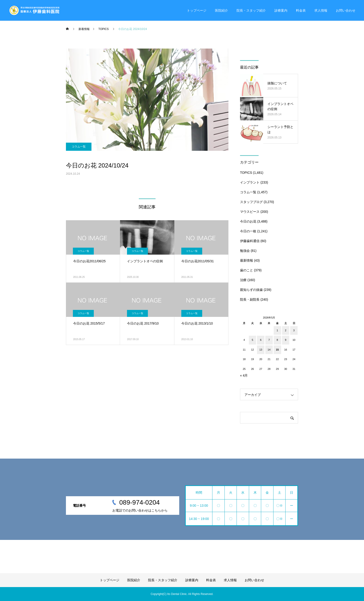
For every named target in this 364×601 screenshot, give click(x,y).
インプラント (250, 182)
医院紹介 (221, 10)
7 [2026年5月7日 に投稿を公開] (269, 340)
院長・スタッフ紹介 (251, 10)
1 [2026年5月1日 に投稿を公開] (277, 330)
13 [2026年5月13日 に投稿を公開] (261, 350)
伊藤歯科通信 (250, 241)
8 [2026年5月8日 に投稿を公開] (277, 340)
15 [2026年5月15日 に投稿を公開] (277, 350)
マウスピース (250, 212)
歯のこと (247, 270)
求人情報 (321, 10)
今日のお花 (248, 221)
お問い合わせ (346, 10)
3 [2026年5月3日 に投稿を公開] (294, 330)
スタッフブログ (251, 202)
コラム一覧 (79, 147)
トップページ (197, 10)
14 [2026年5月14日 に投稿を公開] (269, 350)
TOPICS (246, 173)
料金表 (301, 10)
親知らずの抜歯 (251, 290)
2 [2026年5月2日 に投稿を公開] (286, 330)
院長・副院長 (250, 299)
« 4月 (244, 375)
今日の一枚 (248, 231)
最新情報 (247, 260)
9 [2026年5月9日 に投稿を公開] (286, 340)
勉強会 (245, 251)
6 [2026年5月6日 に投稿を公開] (261, 340)
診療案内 (281, 10)
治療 (243, 280)
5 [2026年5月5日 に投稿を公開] (252, 340)
